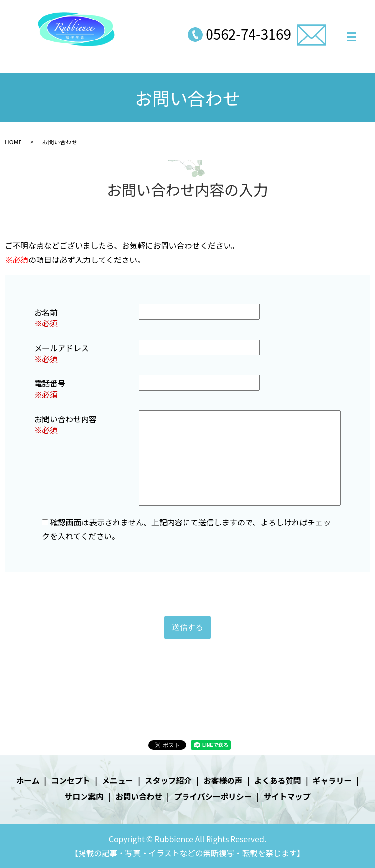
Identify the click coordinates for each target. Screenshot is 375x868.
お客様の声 (223, 780)
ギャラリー (332, 780)
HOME (13, 142)
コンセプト (71, 780)
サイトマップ (287, 796)
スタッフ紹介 (168, 780)
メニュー (118, 780)
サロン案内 (84, 796)
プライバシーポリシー (213, 796)
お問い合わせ (139, 796)
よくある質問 (277, 780)
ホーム (28, 780)
